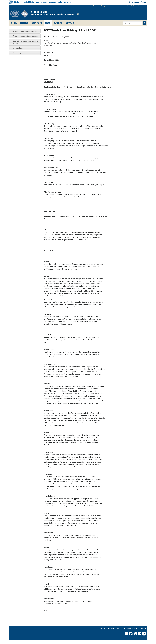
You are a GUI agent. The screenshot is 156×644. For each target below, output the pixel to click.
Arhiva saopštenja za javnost (25, 31)
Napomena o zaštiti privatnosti (135, 629)
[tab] (25, 31)
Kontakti (103, 629)
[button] (78, 14)
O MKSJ (14, 23)
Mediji (48, 23)
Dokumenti (37, 23)
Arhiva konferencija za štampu (25, 36)
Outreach (58, 23)
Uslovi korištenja (114, 629)
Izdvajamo (70, 23)
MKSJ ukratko (19, 48)
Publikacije (17, 53)
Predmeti (24, 23)
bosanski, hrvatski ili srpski (119, 6)
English (96, 6)
